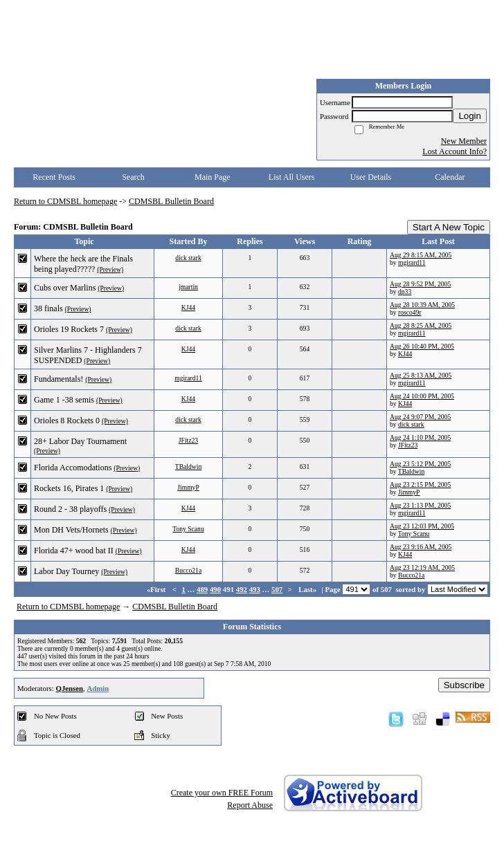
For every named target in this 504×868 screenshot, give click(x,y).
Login (470, 116)
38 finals (48, 308)
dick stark (188, 258)
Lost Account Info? (454, 151)
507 (277, 589)
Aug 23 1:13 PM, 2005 (420, 505)
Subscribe (464, 685)
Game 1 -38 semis (64, 400)
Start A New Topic (449, 227)
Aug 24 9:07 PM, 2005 (420, 417)
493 (255, 589)
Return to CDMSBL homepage (65, 201)
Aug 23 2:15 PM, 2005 (420, 484)
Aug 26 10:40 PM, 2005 (422, 346)
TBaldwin (188, 467)
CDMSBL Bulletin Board (171, 201)
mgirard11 (412, 262)
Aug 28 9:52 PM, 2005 (420, 284)
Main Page (213, 177)
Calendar (450, 177)
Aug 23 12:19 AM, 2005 (422, 567)
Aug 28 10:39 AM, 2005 (422, 305)
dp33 (405, 292)
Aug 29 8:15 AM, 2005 (421, 255)
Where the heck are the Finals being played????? (83, 264)
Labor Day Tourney (66, 571)
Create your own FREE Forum (222, 793)
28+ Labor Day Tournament (80, 441)
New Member (464, 141)
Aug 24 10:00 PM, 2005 (422, 396)
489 (202, 589)
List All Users (292, 177)
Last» (308, 589)
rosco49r (410, 312)
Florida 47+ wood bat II (74, 551)
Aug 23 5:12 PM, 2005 (420, 464)
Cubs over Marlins (65, 288)
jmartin (188, 287)
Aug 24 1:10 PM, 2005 (420, 437)
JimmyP (188, 487)
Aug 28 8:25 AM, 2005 (421, 325)
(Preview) (110, 269)
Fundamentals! (58, 379)
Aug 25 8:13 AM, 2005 (421, 375)
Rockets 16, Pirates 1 (69, 488)
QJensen (69, 688)
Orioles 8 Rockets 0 (67, 421)
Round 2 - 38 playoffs (70, 509)
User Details (371, 177)
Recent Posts (54, 177)
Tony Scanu (188, 529)
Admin (98, 688)
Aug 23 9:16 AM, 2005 (421, 547)
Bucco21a (188, 570)
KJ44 (188, 307)
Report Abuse (250, 805)
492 (242, 589)
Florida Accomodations (73, 468)
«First (157, 589)
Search (133, 177)
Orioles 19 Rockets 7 (69, 329)
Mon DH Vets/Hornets (71, 530)
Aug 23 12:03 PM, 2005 (422, 526)
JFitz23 (188, 440)
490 (215, 589)
